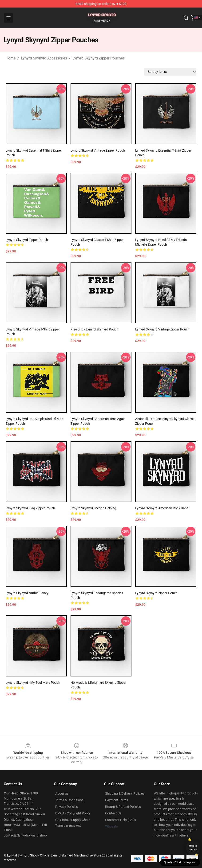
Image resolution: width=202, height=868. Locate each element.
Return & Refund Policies (123, 807)
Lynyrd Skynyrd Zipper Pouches (99, 58)
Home (11, 58)
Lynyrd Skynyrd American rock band (162, 508)
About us (62, 793)
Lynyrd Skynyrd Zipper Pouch (27, 240)
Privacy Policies (67, 807)
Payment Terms (117, 800)
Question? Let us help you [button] (180, 862)
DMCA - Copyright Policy (73, 813)
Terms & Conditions (69, 800)
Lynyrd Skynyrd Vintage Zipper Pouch (98, 150)
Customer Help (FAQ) (121, 820)
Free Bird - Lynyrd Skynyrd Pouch (94, 329)
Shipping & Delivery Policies (125, 793)
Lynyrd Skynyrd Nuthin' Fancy (27, 593)
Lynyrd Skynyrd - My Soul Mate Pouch (33, 683)
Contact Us (113, 813)
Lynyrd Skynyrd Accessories (44, 58)
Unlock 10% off (193, 848)
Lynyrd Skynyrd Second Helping (93, 508)
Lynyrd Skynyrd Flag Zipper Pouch (30, 508)
